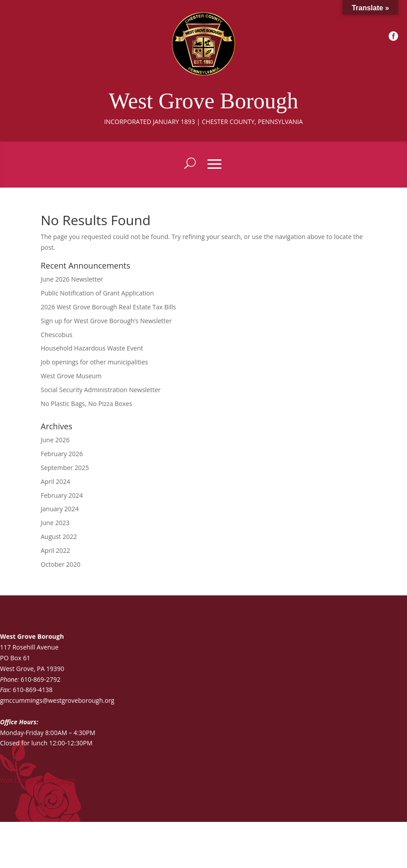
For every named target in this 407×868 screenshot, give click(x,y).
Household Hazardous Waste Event (92, 348)
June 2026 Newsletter (72, 279)
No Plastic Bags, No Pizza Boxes (87, 404)
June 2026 (55, 440)
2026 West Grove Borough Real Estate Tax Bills (108, 307)
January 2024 (60, 509)
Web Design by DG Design (38, 780)
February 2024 (62, 495)
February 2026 (62, 454)
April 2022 (55, 550)
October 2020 (61, 564)
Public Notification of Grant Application (97, 293)
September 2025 (65, 468)
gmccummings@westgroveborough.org (57, 700)
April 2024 (55, 481)
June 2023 (55, 523)
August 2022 (59, 537)
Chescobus (57, 335)
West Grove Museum (71, 376)
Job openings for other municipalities (94, 362)
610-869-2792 (40, 679)
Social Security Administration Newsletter (101, 390)
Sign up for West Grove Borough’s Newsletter (106, 321)
